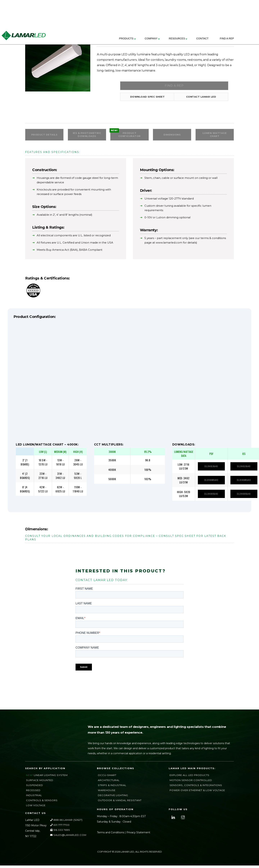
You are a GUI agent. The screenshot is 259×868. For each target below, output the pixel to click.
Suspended (35, 788)
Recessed (33, 793)
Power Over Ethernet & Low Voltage (197, 793)
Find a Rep (172, 86)
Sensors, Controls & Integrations (196, 788)
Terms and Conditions (111, 835)
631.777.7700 (60, 827)
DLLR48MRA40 (210, 483)
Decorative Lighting (113, 798)
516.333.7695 (60, 832)
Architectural (109, 783)
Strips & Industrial (112, 788)
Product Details (44, 137)
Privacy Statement (138, 835)
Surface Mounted (40, 783)
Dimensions (172, 137)
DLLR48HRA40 (210, 496)
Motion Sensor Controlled (191, 783)
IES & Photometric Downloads (87, 137)
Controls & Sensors (42, 803)
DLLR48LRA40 (210, 469)
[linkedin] (173, 819)
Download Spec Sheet (146, 98)
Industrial (34, 798)
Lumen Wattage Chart (215, 137)
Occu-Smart (107, 778)
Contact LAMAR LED (199, 98)
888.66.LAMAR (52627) (66, 822)
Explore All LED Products (189, 778)
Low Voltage (36, 808)
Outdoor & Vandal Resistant (120, 803)
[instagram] (182, 819)
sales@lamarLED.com (68, 837)
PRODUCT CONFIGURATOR (129, 137)
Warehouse (107, 793)
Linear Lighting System (51, 778)
